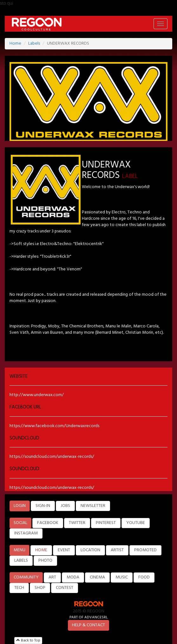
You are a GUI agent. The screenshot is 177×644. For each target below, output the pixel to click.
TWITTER (77, 523)
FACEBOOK (48, 523)
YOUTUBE (136, 523)
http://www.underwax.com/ (37, 395)
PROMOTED (145, 550)
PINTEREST (106, 523)
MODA (73, 577)
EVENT (64, 550)
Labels (34, 44)
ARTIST (117, 550)
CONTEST (65, 588)
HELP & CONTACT (88, 625)
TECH (19, 588)
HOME (41, 550)
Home (15, 44)
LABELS (21, 561)
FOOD (144, 577)
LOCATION (90, 550)
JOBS (65, 506)
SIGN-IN (43, 506)
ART (52, 577)
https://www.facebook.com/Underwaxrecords (54, 426)
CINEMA (97, 577)
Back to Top (28, 641)
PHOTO (45, 561)
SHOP (40, 588)
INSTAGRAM (26, 533)
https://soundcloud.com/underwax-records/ (52, 457)
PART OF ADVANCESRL (89, 617)
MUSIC (122, 577)
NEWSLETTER (93, 506)
